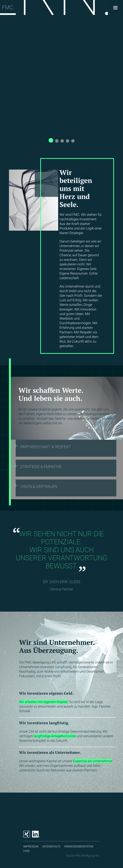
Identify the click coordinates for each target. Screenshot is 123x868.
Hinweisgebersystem (79, 846)
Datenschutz (51, 846)
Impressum (31, 846)
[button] (51, 140)
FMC (7, 7)
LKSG (27, 851)
